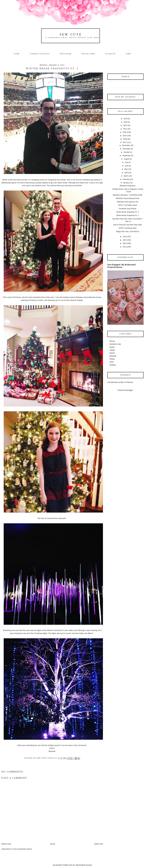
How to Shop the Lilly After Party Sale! (128, 225)
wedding (113, 365)
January (126, 183)
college (112, 350)
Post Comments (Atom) (22, 849)
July (127, 162)
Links (129, 54)
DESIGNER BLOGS (84, 865)
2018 (125, 139)
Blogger (130, 390)
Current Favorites (40, 54)
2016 (125, 237)
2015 (125, 240)
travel (112, 362)
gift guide (113, 356)
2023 (126, 122)
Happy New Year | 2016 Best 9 (128, 232)
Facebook (110, 54)
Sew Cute (71, 35)
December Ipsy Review (128, 209)
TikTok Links (88, 54)
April (126, 173)
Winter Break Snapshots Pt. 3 (128, 212)
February (126, 179)
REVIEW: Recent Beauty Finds (128, 198)
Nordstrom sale (115, 344)
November (127, 149)
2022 (125, 125)
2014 (125, 243)
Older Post (99, 844)
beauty (112, 347)
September (127, 156)
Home (17, 54)
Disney (112, 341)
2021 (125, 129)
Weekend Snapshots (128, 186)
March (126, 176)
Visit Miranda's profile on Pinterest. (120, 382)
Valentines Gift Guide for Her (128, 202)
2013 (125, 247)
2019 (125, 136)
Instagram (66, 54)
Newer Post (6, 844)
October (127, 152)
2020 (125, 132)
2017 (125, 142)
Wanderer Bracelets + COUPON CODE (128, 195)
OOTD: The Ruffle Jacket (128, 205)
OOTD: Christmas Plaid (128, 228)
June (126, 166)
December (126, 145)
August (127, 159)
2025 (126, 119)
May (126, 169)
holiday (112, 359)
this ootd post (60, 518)
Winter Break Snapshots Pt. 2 (128, 215)
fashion (112, 353)
